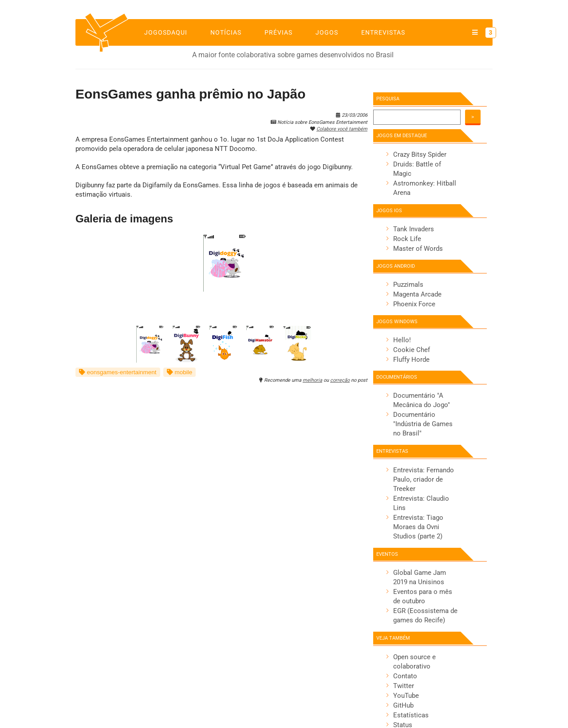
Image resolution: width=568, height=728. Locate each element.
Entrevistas (383, 32)
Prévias (278, 32)
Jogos (327, 32)
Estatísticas (411, 715)
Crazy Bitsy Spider (420, 154)
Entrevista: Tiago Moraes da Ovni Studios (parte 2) (418, 527)
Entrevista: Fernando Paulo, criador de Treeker (424, 479)
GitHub (403, 705)
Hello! (402, 340)
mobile (180, 372)
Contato (405, 676)
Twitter (404, 686)
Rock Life (407, 239)
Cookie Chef (412, 350)
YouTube (406, 696)
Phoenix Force (414, 304)
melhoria (312, 380)
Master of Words (418, 249)
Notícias (226, 32)
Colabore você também (342, 129)
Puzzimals (408, 285)
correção (340, 380)
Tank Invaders (414, 229)
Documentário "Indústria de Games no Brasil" (423, 424)
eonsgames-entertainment (118, 372)
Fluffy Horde (411, 360)
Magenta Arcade (417, 294)
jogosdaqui (166, 32)
